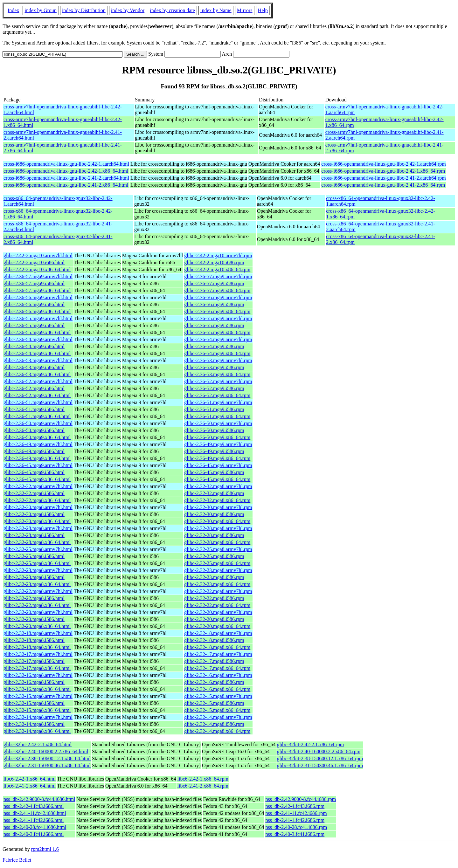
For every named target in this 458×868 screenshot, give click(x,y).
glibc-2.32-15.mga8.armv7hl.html (38, 696)
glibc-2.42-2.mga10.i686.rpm (214, 262)
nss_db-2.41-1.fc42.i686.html (34, 820)
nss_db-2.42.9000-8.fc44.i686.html (39, 799)
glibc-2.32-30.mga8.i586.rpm (214, 514)
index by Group (40, 10)
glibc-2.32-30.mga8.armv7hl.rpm (218, 507)
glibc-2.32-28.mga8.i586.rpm (214, 535)
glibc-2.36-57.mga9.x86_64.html (37, 290)
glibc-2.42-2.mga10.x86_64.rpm (217, 269)
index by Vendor (128, 10)
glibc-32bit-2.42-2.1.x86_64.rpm (310, 744)
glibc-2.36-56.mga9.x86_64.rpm (217, 311)
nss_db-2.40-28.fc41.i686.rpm (296, 827)
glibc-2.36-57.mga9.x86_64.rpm (217, 290)
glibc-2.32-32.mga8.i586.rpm (214, 493)
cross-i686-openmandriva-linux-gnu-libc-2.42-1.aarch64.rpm (383, 164)
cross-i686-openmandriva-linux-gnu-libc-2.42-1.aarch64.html (66, 164)
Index (13, 10)
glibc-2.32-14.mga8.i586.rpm (214, 724)
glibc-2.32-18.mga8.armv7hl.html (38, 633)
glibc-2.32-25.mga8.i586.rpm (214, 556)
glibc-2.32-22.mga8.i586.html (34, 598)
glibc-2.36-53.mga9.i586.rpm (214, 367)
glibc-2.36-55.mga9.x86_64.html (37, 332)
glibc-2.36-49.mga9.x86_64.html (37, 458)
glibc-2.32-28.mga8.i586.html (34, 535)
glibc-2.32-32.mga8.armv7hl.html (38, 486)
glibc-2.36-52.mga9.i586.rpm (214, 388)
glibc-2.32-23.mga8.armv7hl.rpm (218, 570)
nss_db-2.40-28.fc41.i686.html (35, 827)
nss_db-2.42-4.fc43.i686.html (34, 806)
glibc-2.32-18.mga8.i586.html (34, 640)
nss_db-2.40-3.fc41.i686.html (34, 834)
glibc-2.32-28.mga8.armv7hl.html (38, 528)
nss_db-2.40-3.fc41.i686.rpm (295, 834)
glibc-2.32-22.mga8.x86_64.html (37, 605)
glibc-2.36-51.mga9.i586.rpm (214, 409)
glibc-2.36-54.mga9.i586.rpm (214, 346)
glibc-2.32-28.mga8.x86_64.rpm (217, 542)
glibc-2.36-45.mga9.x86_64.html (37, 479)
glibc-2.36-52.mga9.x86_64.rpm (217, 395)
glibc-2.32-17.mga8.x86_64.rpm (217, 668)
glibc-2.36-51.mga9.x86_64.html (37, 416)
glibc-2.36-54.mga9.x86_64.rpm (217, 353)
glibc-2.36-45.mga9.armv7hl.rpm (218, 465)
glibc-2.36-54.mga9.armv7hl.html (38, 339)
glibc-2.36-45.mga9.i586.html (34, 472)
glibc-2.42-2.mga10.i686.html (34, 262)
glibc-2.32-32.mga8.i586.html (34, 493)
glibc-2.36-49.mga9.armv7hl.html (38, 444)
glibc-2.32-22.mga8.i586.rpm (214, 598)
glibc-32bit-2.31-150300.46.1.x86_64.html (47, 765)
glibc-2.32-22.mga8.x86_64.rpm (217, 605)
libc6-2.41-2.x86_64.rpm (203, 786)
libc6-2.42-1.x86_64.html (30, 779)
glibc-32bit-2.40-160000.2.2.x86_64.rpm (319, 751)
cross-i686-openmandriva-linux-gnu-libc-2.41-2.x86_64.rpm (383, 185)
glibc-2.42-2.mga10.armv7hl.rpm (218, 255)
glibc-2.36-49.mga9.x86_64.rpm (217, 458)
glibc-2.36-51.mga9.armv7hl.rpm (218, 402)
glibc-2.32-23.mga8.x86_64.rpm (217, 584)
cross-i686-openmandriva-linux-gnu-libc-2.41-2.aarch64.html (66, 178)
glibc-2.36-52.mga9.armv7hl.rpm (218, 381)
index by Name (216, 10)
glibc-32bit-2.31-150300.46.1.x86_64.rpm (320, 765)
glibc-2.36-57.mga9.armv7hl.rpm (218, 276)
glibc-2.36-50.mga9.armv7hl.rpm (218, 423)
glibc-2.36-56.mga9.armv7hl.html (38, 297)
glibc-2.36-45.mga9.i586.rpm (214, 472)
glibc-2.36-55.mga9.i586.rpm (214, 325)
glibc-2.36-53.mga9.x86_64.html (37, 374)
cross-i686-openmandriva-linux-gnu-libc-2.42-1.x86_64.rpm (383, 171)
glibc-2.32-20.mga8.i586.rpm (214, 619)
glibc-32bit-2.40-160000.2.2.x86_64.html (46, 751)
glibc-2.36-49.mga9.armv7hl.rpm (218, 444)
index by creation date (172, 10)
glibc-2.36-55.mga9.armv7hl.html (38, 318)
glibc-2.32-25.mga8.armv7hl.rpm (218, 549)
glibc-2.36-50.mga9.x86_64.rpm (217, 437)
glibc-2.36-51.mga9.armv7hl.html (38, 402)
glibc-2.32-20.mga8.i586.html (34, 619)
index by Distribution (84, 10)
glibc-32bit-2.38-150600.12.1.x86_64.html (47, 758)
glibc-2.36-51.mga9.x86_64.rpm (217, 416)
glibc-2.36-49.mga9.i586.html (34, 451)
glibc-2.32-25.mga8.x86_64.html (37, 563)
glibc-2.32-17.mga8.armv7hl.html (38, 654)
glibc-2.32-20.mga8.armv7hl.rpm (218, 612)
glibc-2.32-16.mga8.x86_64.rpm (217, 689)
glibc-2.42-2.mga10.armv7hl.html (38, 255)
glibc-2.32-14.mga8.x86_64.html (37, 731)
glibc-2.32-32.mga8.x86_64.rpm (217, 500)
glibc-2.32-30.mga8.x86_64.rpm (217, 521)
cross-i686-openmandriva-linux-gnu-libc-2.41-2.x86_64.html (66, 185)
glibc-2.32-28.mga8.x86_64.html (37, 542)
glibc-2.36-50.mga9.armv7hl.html (38, 423)
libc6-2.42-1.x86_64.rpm (203, 779)
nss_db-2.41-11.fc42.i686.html (35, 813)
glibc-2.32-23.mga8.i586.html (34, 577)
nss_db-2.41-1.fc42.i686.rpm (295, 820)
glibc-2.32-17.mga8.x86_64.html (37, 668)
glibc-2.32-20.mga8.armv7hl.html (38, 612)
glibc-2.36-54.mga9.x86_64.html (37, 353)
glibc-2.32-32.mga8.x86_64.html (37, 500)
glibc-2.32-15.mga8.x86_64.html (37, 710)
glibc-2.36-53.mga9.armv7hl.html (38, 360)
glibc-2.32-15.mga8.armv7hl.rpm (218, 696)
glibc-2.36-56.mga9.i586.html (34, 304)
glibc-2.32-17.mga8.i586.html (34, 661)
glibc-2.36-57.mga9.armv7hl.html (38, 276)
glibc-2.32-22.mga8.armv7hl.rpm (218, 591)
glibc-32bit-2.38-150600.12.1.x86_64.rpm (320, 758)
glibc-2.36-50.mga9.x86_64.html (37, 437)
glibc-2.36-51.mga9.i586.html (34, 409)
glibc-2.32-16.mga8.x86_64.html (37, 689)
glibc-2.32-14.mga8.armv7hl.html (38, 717)
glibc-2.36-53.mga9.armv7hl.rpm (218, 360)
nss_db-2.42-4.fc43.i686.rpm (295, 806)
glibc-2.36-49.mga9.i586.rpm (214, 451)
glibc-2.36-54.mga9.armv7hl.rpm (218, 339)
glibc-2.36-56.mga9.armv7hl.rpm (218, 297)
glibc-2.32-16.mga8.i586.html (34, 682)
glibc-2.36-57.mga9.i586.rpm (214, 283)
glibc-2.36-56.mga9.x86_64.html (37, 311)
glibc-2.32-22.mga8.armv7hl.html (38, 591)
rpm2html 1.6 (45, 849)
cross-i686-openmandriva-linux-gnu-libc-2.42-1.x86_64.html (66, 171)
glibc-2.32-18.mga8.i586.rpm (214, 640)
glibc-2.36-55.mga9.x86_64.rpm (217, 332)
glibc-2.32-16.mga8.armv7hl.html (38, 675)
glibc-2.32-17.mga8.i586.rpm (214, 661)
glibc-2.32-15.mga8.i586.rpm (214, 703)
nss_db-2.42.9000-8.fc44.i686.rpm (301, 799)
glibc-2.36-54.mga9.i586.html (34, 346)
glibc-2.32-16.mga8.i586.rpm (214, 682)
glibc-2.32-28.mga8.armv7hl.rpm (218, 528)
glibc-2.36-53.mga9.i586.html (34, 367)
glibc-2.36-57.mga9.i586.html (34, 283)
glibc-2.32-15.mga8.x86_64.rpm (217, 710)
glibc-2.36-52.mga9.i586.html (34, 388)
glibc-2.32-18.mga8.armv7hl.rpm (218, 633)
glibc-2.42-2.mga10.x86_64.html (37, 269)
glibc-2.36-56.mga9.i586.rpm (214, 304)
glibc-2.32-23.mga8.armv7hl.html (38, 570)
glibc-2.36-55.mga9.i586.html (34, 325)
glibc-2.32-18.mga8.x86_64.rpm (217, 647)
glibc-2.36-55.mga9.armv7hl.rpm (218, 318)
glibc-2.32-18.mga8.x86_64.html (37, 647)
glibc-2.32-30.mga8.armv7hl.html (38, 507)
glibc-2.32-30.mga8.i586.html (34, 514)
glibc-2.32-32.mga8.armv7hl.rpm (218, 486)
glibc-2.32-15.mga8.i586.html (34, 703)
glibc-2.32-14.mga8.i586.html (34, 724)
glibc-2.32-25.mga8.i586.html (34, 556)
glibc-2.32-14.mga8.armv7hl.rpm (218, 717)
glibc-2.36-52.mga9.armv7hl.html (38, 381)
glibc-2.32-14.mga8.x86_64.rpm (217, 731)
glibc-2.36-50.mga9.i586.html (34, 430)
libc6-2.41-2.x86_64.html (30, 786)
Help (263, 10)
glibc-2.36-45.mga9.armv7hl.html (38, 465)
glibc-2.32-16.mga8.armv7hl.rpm (218, 675)
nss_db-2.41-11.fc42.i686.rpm (296, 813)
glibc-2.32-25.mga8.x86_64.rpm (217, 563)
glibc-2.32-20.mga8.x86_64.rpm (217, 626)
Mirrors (245, 10)
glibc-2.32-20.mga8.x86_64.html (37, 626)
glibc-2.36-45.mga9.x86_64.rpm (217, 479)
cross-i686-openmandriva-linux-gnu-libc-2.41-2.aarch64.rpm (383, 178)
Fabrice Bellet (17, 860)
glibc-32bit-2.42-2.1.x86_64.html (38, 744)
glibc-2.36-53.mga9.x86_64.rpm (217, 374)
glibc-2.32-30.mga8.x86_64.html (37, 521)
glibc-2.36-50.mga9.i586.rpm (214, 430)
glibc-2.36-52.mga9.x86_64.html (37, 395)
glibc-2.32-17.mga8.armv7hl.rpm (218, 654)
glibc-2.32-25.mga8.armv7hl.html (38, 549)
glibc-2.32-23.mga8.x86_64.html (37, 584)
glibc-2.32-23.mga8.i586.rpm (214, 577)
